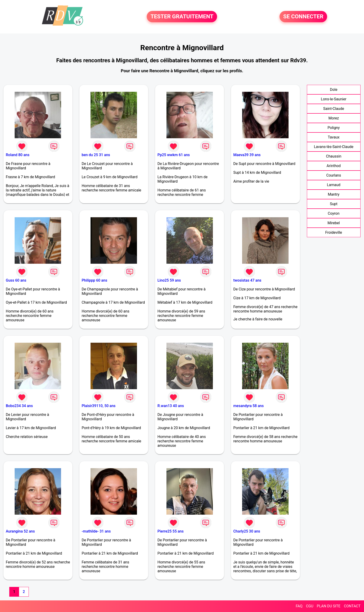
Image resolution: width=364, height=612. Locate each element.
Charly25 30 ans (247, 531)
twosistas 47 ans (247, 280)
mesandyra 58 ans (249, 406)
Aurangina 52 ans (20, 531)
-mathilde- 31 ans (96, 531)
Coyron (334, 213)
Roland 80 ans (18, 155)
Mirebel (334, 223)
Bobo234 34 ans (19, 406)
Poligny (334, 128)
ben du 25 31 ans (96, 155)
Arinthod (334, 166)
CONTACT (352, 606)
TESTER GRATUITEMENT (182, 17)
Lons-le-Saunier (334, 99)
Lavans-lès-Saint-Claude (334, 147)
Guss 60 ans (16, 280)
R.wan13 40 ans (171, 406)
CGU (310, 606)
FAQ (299, 606)
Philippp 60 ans (94, 280)
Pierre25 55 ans (171, 531)
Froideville (334, 232)
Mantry (334, 194)
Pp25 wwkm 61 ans (174, 155)
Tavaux (334, 137)
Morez (334, 118)
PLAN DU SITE (329, 606)
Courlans (333, 175)
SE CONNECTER (303, 17)
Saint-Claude (334, 109)
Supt (334, 204)
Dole (334, 90)
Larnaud (334, 185)
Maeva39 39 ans (247, 155)
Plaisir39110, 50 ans (99, 406)
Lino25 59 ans (169, 280)
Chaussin (334, 156)
